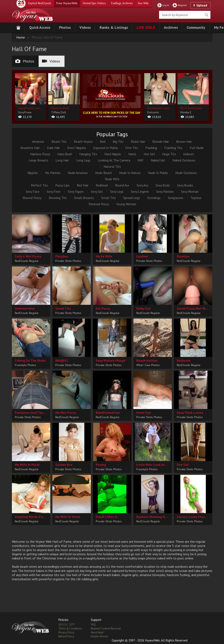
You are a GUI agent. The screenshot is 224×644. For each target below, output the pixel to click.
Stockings (154, 198)
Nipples (33, 173)
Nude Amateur (78, 173)
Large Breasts (38, 160)
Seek (206, 15)
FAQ (93, 625)
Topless (196, 198)
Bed (103, 141)
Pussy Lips (62, 185)
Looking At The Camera (114, 160)
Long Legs (83, 160)
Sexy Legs (117, 191)
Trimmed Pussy (99, 204)
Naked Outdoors (184, 160)
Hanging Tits (88, 154)
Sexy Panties (165, 191)
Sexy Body (163, 185)
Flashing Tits (173, 148)
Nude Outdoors (186, 173)
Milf (140, 160)
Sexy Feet (54, 191)
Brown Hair (184, 141)
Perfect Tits (39, 185)
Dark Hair (53, 148)
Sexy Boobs (185, 185)
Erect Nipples (77, 148)
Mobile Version (99, 636)
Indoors (189, 154)
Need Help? (97, 632)
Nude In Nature (130, 173)
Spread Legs (132, 198)
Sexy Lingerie (140, 191)
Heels (132, 154)
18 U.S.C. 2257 (67, 625)
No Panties (53, 173)
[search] (185, 15)
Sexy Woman (190, 191)
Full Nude (197, 148)
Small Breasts (84, 198)
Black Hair (138, 141)
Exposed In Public (106, 148)
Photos (25, 61)
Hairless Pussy (40, 154)
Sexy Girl (97, 191)
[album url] (31, 97)
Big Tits (118, 141)
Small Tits (109, 198)
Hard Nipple (113, 154)
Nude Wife (112, 179)
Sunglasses (176, 198)
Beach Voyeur (83, 141)
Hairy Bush (65, 154)
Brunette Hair (30, 148)
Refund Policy (66, 636)
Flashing (151, 148)
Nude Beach (104, 173)
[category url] (112, 96)
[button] (40, 28)
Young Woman (126, 204)
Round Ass (122, 185)
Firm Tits (132, 148)
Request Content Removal (106, 628)
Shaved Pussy (32, 198)
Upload (202, 5)
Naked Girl (158, 160)
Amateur (38, 141)
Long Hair (62, 160)
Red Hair (83, 185)
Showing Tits (58, 198)
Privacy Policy (66, 632)
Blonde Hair (161, 141)
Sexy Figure (76, 191)
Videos (51, 61)
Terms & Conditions (70, 628)
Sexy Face (33, 191)
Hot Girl (149, 154)
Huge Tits (169, 154)
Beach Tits (59, 141)
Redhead (102, 185)
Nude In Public (158, 173)
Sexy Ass (142, 185)
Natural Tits (112, 166)
